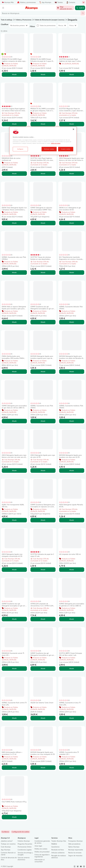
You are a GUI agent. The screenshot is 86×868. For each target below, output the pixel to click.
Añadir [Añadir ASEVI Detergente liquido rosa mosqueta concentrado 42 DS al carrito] (14, 570)
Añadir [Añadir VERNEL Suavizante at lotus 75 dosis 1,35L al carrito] (72, 718)
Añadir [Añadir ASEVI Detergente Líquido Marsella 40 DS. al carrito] (72, 520)
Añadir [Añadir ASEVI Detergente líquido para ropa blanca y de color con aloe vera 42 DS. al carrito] (14, 470)
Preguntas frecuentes (25, 844)
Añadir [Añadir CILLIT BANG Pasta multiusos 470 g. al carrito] (14, 817)
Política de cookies (41, 849)
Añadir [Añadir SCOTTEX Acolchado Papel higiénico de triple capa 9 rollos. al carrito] (72, 74)
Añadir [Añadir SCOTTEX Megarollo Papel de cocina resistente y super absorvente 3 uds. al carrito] (72, 124)
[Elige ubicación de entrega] (65, 8)
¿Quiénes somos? (7, 841)
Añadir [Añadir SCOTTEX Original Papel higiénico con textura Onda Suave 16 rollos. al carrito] (14, 124)
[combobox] (41, 13)
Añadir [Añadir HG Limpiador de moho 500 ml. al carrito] (72, 570)
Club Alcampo (6, 847)
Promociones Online (25, 847)
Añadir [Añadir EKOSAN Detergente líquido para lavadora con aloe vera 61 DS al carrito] (72, 470)
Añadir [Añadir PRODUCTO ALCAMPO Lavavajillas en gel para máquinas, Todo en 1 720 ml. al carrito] (43, 124)
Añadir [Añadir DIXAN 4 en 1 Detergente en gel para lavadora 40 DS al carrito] (72, 223)
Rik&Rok (54, 844)
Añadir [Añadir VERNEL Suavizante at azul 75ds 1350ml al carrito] (43, 421)
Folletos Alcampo (24, 841)
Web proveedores (74, 844)
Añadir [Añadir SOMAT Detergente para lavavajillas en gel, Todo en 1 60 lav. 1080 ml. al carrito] (14, 421)
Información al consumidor (40, 861)
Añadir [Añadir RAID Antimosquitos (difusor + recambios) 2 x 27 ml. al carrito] (14, 768)
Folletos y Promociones (24, 20)
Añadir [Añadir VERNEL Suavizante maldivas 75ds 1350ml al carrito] (72, 421)
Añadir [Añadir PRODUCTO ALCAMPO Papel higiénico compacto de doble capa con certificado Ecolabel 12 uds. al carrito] (14, 74)
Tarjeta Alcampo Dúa (59, 841)
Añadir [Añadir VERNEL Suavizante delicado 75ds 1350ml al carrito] (72, 322)
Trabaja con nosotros (8, 844)
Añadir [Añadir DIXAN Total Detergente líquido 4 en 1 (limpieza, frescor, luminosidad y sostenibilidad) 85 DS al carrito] (14, 223)
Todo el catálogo (7, 20)
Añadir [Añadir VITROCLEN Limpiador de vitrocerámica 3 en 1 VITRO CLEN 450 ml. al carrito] (43, 619)
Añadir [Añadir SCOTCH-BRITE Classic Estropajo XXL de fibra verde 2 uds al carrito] (72, 668)
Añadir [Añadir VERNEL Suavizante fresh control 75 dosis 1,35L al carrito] (14, 718)
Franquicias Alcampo (75, 841)
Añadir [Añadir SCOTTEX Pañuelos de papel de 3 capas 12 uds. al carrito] (43, 570)
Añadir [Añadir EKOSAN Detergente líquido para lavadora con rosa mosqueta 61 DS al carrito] (43, 768)
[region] (43, 141)
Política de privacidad (42, 852)
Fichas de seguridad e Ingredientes (42, 856)
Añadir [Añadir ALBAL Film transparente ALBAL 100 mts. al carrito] (14, 520)
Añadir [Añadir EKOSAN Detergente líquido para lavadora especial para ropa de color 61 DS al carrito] (43, 372)
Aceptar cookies (66, 149)
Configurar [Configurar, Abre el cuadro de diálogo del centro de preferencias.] (20, 149)
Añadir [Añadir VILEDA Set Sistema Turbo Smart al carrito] (43, 718)
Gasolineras (55, 847)
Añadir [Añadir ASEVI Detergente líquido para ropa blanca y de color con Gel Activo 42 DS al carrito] (72, 173)
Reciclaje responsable (76, 850)
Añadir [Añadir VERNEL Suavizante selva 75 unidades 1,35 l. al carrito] (72, 768)
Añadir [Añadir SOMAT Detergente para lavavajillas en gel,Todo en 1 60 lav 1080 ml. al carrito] (72, 619)
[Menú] (3, 8)
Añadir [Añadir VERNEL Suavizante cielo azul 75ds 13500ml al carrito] (14, 272)
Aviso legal (38, 846)
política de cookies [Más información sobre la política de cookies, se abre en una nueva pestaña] (56, 143)
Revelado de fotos (58, 850)
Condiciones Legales (25, 850)
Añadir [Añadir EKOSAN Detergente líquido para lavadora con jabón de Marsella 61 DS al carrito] (72, 372)
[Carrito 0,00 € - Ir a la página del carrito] (80, 8)
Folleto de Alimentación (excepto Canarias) (50, 20)
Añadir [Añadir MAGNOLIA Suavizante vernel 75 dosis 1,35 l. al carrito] (14, 668)
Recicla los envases (75, 853)
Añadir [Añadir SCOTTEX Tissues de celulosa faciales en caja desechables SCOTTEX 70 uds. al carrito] (43, 272)
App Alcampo (6, 850)
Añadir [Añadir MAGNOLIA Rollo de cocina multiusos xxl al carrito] (14, 173)
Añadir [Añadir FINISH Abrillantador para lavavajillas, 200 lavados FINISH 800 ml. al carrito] (14, 372)
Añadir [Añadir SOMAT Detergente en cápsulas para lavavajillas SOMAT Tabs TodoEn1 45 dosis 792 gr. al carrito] (43, 223)
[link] (20, 832)
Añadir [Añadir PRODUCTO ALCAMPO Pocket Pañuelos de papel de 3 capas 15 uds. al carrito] (43, 74)
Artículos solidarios (58, 853)
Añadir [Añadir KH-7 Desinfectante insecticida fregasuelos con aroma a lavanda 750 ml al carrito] (72, 272)
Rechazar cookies (49, 149)
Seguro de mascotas (75, 855)
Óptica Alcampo (74, 847)
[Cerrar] (73, 129)
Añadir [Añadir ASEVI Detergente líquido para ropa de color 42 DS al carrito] (43, 470)
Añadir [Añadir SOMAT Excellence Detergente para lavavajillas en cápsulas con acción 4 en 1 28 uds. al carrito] (43, 520)
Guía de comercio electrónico (24, 859)
